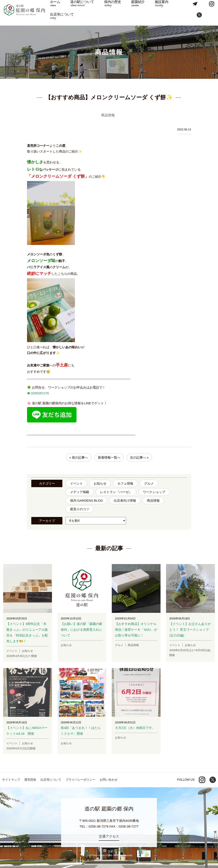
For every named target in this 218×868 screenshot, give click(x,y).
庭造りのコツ (80, 509)
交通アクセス (109, 836)
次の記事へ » (139, 457)
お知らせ (100, 483)
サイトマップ (11, 780)
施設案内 (156, 7)
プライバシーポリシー (80, 780)
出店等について (63, 19)
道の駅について (82, 7)
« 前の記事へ (79, 457)
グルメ (149, 483)
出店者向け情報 (125, 500)
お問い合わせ (109, 780)
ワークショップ (154, 492)
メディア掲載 (80, 492)
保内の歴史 (110, 7)
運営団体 (30, 780)
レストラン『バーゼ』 (116, 492)
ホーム (57, 7)
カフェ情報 (125, 483)
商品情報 (153, 500)
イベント (76, 483)
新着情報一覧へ (109, 457)
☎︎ (29, 393)
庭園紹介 (134, 7)
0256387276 (40, 393)
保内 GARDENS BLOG (86, 500)
